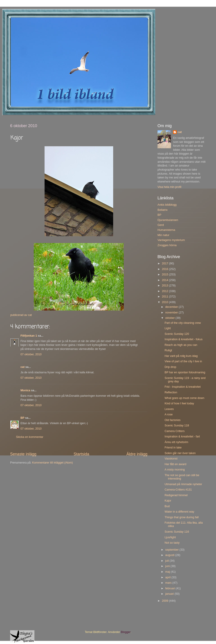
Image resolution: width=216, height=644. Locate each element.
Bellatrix (163, 210)
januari (170, 594)
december (172, 307)
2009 (165, 601)
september (172, 550)
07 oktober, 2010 (31, 354)
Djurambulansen (168, 220)
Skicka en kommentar (30, 437)
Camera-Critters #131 (178, 490)
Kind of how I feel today (179, 403)
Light (168, 328)
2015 (165, 275)
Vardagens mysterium (171, 240)
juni (168, 566)
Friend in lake (173, 448)
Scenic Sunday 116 (177, 532)
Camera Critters (174, 431)
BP (22, 418)
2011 (165, 297)
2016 (165, 269)
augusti (170, 555)
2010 (165, 302)
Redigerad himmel (176, 495)
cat (22, 367)
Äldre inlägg (137, 454)
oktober (171, 318)
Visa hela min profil (169, 187)
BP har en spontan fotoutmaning (185, 372)
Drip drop (170, 367)
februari (171, 588)
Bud (167, 506)
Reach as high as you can (181, 345)
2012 (165, 291)
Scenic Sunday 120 (177, 334)
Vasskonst (171, 459)
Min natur (163, 235)
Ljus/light (170, 537)
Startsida (81, 454)
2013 (165, 286)
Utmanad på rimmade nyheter (183, 484)
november (172, 313)
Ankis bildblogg (167, 205)
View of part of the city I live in (183, 361)
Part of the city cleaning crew (183, 323)
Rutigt (168, 350)
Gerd (161, 225)
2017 (165, 263)
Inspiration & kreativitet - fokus (183, 339)
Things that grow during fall (181, 517)
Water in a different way (179, 512)
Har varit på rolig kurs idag (181, 356)
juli (168, 561)
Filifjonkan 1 (29, 336)
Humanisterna (166, 230)
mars (169, 583)
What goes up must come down (184, 398)
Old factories (172, 420)
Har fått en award (175, 464)
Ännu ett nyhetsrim (176, 442)
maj (168, 572)
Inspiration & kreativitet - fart (182, 437)
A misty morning (175, 470)
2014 (165, 280)
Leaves (169, 409)
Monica (25, 390)
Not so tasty (172, 543)
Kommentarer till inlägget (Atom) (53, 463)
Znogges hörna (167, 245)
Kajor (168, 501)
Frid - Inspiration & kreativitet (182, 387)
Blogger (126, 632)
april (168, 577)
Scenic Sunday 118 (177, 426)
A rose (169, 414)
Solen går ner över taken (180, 453)
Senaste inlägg (23, 454)
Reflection (171, 392)
